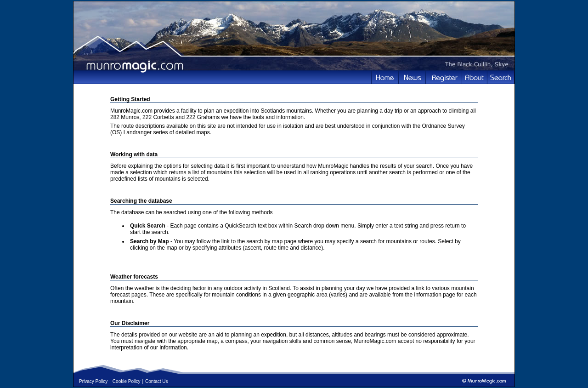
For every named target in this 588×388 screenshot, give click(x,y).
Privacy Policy (93, 381)
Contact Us (156, 381)
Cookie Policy (127, 381)
